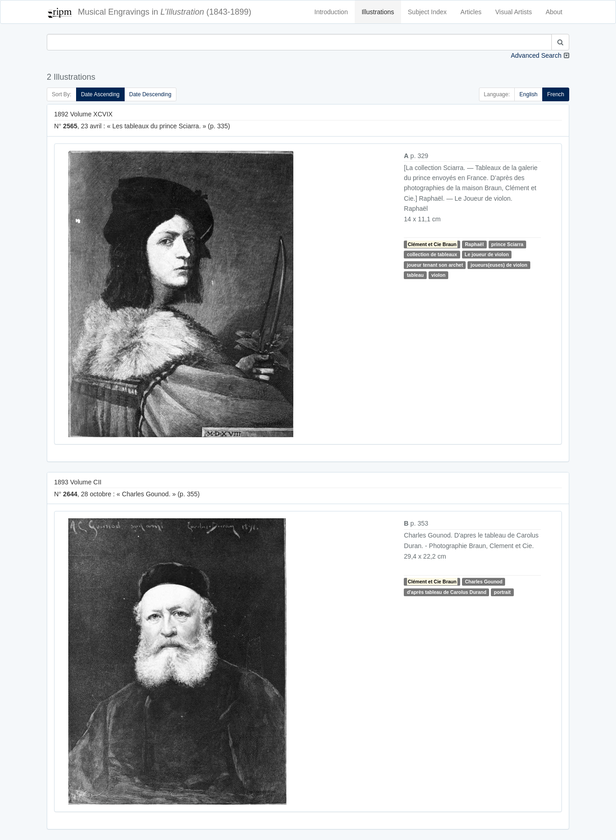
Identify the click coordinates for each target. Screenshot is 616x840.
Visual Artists (514, 12)
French (556, 94)
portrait (503, 592)
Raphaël (475, 244)
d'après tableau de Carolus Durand (447, 592)
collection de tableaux (432, 254)
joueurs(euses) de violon (499, 265)
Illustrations (378, 12)
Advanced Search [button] (536, 55)
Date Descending (150, 94)
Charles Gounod (484, 582)
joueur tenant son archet (435, 265)
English (528, 94)
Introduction (331, 12)
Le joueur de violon (487, 254)
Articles (471, 12)
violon (438, 275)
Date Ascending (100, 94)
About (554, 12)
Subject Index (427, 12)
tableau (415, 275)
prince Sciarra (507, 244)
